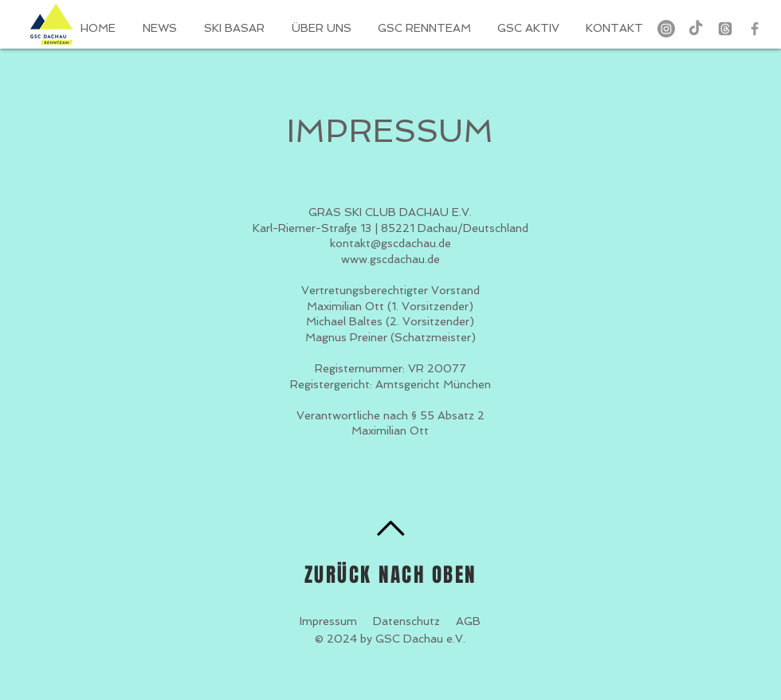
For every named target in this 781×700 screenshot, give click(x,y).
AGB (468, 621)
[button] (426, 28)
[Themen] (725, 29)
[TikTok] (696, 29)
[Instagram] (666, 29)
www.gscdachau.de (390, 259)
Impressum (328, 621)
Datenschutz (406, 621)
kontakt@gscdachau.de (390, 243)
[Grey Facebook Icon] (755, 29)
